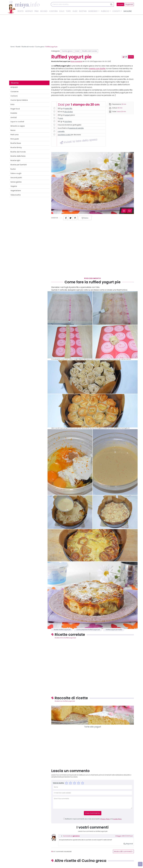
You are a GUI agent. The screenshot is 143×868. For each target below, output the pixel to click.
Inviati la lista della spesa (78, 141)
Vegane (14, 186)
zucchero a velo (64, 135)
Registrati (129, 4)
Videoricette (16, 195)
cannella (61, 131)
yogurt (67, 115)
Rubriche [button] (105, 11)
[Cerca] (80, 4)
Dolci (62, 11)
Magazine (128, 11)
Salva (85, 218)
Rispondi (128, 844)
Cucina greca (40, 47)
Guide (75, 11)
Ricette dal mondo (28, 47)
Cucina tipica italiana (19, 100)
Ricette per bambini (19, 165)
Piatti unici (15, 135)
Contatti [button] (116, 11)
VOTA (131, 57)
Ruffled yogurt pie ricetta (114, 630)
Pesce (13, 130)
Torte (68, 11)
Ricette (21, 11)
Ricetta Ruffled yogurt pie (62, 630)
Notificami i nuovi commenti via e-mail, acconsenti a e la (93, 819)
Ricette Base (16, 143)
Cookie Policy (117, 819)
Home (13, 47)
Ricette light (15, 160)
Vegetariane (16, 191)
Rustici (13, 169)
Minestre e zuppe (18, 126)
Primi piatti (15, 139)
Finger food (15, 109)
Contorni (53, 11)
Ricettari (83, 11)
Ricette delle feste (18, 156)
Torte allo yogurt (93, 727)
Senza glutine (16, 182)
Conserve (14, 92)
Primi (36, 11)
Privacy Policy (105, 819)
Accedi (120, 4)
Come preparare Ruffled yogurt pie (88, 630)
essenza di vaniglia (76, 128)
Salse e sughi (16, 173)
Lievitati (14, 117)
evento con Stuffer (97, 69)
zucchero (68, 122)
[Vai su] (140, 864)
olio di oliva (68, 112)
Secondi (44, 11)
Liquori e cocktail (17, 122)
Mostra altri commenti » (123, 851)
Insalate (14, 113)
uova (61, 118)
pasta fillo (69, 109)
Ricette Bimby (16, 147)
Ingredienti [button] (93, 11)
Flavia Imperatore (76, 61)
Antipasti (29, 11)
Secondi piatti (16, 178)
